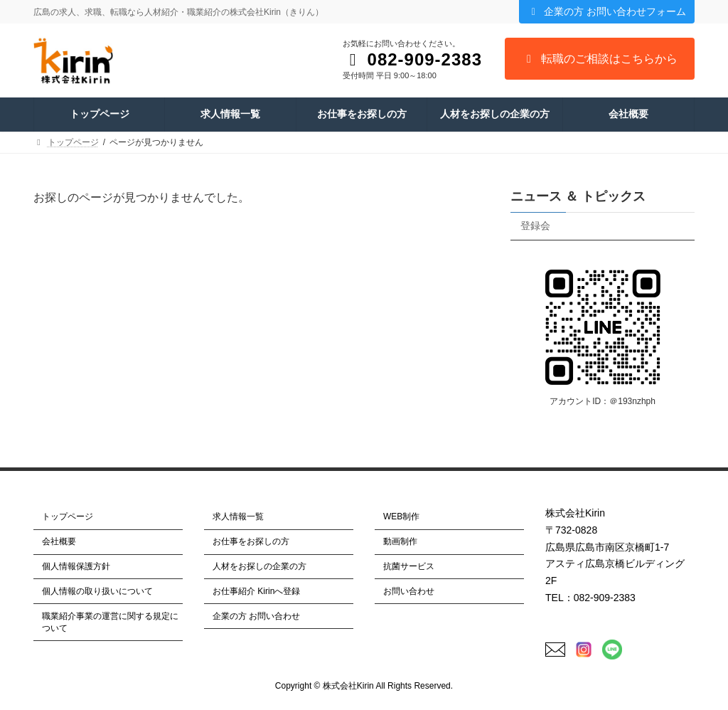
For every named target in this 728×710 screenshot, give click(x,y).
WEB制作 (401, 516)
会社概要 (59, 541)
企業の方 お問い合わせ (256, 615)
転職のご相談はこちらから (600, 59)
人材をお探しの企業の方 (259, 566)
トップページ (68, 516)
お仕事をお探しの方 (251, 541)
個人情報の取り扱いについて (97, 591)
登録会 (535, 226)
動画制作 (400, 541)
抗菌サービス (409, 566)
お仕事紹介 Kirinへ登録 (256, 591)
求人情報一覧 (238, 516)
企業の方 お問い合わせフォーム (607, 11)
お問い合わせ (409, 591)
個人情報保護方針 (76, 566)
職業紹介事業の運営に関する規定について (110, 621)
